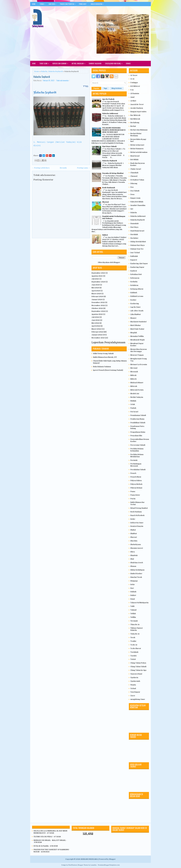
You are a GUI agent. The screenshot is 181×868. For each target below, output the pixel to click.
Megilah (134, 333)
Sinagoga (134, 581)
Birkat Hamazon (137, 149)
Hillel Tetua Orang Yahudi (103, 354)
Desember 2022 (98, 302)
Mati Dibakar (136, 325)
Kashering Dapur (137, 267)
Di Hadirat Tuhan (137, 180)
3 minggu (134, 83)
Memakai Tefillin (137, 336)
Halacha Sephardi (55, 71)
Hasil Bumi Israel (137, 231)
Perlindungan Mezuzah (136, 465)
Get (132, 209)
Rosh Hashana (136, 512)
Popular (96, 88)
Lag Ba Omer (135, 307)
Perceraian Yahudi (138, 445)
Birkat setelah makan (139, 152)
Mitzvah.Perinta (137, 390)
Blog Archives (117, 88)
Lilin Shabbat (135, 314)
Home (34, 4)
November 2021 (98, 338)
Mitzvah (134, 386)
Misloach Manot (137, 383)
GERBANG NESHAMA (89, 859)
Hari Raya (53, 3)
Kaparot (134, 260)
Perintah (134, 460)
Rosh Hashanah (109, 188)
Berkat (133, 126)
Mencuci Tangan (137, 355)
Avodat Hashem (137, 108)
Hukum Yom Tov (137, 249)
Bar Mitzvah (135, 115)
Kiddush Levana (137, 296)
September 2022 (98, 311)
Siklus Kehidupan (98, 3)
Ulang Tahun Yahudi (138, 667)
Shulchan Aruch (137, 563)
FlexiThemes (72, 865)
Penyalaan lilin (136, 436)
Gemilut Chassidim (138, 205)
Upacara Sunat (136, 674)
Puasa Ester (135, 495)
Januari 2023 (97, 300)
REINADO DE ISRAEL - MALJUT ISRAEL (50, 840)
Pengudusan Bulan (138, 432)
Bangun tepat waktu (138, 112)
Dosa (132, 194)
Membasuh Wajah (137, 340)
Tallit (132, 606)
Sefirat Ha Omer (137, 523)
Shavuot (106, 202)
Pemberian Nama (137, 419)
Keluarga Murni (137, 289)
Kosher (133, 300)
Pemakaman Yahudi (138, 415)
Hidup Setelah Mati (138, 242)
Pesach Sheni (136, 477)
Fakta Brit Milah (137, 202)
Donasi (128, 63)
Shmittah (134, 555)
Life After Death (137, 311)
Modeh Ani (135, 394)
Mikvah (133, 375)
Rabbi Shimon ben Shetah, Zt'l (105, 357)
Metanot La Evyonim (139, 364)
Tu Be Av (134, 645)
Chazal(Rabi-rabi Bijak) (115, 63)
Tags (105, 88)
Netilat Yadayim (137, 397)
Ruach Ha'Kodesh (137, 515)
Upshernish (135, 681)
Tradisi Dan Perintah (68, 3)
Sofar (133, 584)
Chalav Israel (136, 169)
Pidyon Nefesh (136, 484)
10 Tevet (134, 75)
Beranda (63, 168)
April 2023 (96, 291)
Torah (43, 3)
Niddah (133, 401)
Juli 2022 (95, 317)
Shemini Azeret (137, 548)
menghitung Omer (138, 699)
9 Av (132, 90)
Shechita (134, 541)
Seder (133, 519)
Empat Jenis (135, 198)
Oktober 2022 (97, 308)
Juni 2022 (96, 320)
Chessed (134, 176)
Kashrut (134, 271)
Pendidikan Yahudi (138, 423)
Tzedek (133, 656)
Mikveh (133, 379)
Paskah (133, 408)
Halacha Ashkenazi (110, 113)
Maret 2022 (96, 329)
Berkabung (135, 123)
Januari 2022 (97, 335)
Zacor (133, 696)
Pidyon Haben (136, 481)
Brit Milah (134, 160)
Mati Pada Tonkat (137, 329)
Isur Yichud (135, 253)
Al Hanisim (135, 93)
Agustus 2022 (97, 314)
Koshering (135, 304)
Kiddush (134, 293)
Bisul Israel (135, 156)
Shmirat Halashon (95, 63)
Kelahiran (134, 285)
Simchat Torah (136, 577)
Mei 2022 (95, 323)
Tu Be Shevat (136, 648)
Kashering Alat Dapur (139, 264)
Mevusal (134, 368)
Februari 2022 (97, 332)
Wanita (133, 685)
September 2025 (98, 273)
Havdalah (134, 234)
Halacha (44, 71)
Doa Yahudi (135, 191)
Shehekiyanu (136, 544)
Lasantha (94, 865)
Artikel (133, 101)
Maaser (133, 318)
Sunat (133, 599)
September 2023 (98, 282)
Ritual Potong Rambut (139, 508)
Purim (133, 499)
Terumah (134, 621)
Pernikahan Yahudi (138, 470)
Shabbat (134, 534)
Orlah (133, 404)
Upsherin (134, 677)
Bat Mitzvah (135, 119)
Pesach (133, 473)
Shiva (133, 552)
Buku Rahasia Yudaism (102, 367)
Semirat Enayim (137, 526)
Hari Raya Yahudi (109, 146)
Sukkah (133, 592)
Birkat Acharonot (137, 145)
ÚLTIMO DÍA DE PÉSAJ (43, 837)
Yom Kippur (135, 692)
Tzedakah (134, 652)
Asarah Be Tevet (137, 104)
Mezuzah (134, 372)
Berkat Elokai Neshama (136, 135)
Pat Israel (134, 412)
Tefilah (133, 614)
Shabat (133, 530)
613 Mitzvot (135, 86)
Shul (132, 559)
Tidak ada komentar (62, 80)
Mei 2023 (95, 288)
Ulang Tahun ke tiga (138, 670)
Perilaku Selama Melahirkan (137, 456)
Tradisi (133, 641)
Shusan (133, 566)
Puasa (133, 491)
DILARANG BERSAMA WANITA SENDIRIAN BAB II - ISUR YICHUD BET (114, 130)
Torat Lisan (45, 63)
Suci (132, 588)
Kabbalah (134, 256)
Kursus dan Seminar (61, 63)
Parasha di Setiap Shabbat (113, 173)
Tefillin (133, 617)
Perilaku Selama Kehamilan (137, 450)
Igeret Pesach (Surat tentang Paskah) (108, 370)
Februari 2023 (97, 296)
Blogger (117, 262)
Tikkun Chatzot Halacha (137, 629)
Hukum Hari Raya (137, 245)
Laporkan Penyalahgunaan (108, 342)
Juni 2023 (96, 285)
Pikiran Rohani (136, 488)
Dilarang (134, 183)
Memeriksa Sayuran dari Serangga (139, 350)
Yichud (133, 688)
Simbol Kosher (136, 574)
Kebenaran (135, 278)
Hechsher (134, 238)
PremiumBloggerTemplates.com (109, 865)
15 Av (132, 79)
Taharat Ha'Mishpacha (139, 603)
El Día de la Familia (41, 846)
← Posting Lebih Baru (41, 168)
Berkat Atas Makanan (139, 130)
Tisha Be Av (135, 634)
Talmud (133, 610)
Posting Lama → (83, 168)
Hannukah (134, 223)
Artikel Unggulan (79, 63)
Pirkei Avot (83, 4)
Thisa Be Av (135, 625)
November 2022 (98, 305)
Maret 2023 (96, 294)
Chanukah (134, 173)
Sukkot (105, 235)
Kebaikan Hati (136, 274)
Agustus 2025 (97, 276)
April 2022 (96, 326)
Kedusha (134, 282)
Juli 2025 (95, 279)
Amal (132, 97)
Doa (132, 187)
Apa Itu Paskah (108, 99)
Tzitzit (133, 659)
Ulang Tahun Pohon (138, 663)
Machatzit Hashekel (138, 322)
